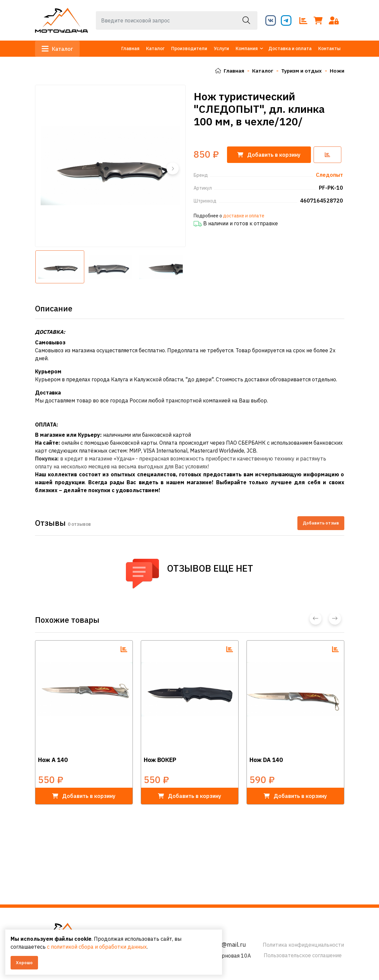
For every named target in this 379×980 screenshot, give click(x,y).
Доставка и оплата (290, 48)
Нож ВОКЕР (160, 759)
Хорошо (24, 963)
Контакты (329, 48)
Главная (130, 48)
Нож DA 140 (266, 759)
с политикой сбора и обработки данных (97, 947)
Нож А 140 (53, 759)
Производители (189, 48)
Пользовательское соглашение (303, 955)
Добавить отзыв (321, 523)
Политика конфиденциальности (303, 945)
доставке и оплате (244, 215)
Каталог (57, 49)
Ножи (337, 71)
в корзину (84, 796)
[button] (172, 168)
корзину (270, 154)
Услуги (221, 48)
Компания (247, 48)
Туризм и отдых (301, 71)
